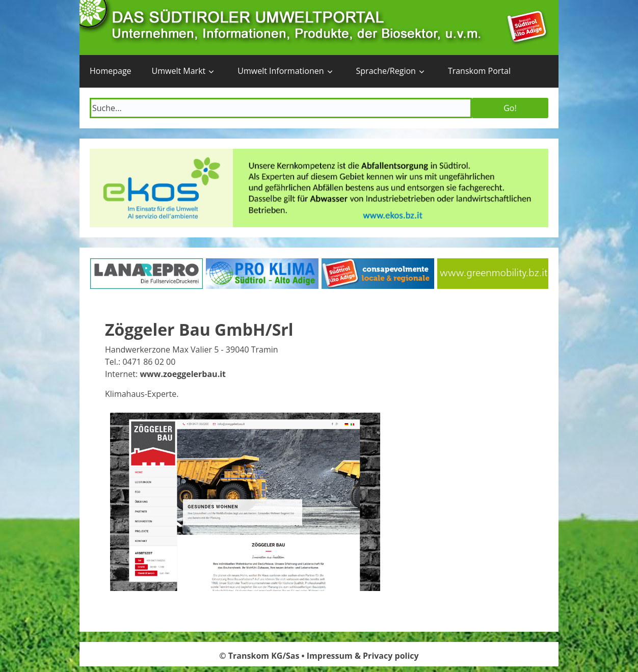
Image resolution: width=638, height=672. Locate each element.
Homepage (111, 71)
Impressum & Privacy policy (363, 656)
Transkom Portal (479, 71)
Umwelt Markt (179, 71)
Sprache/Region (386, 71)
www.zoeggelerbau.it (183, 374)
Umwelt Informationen (281, 71)
